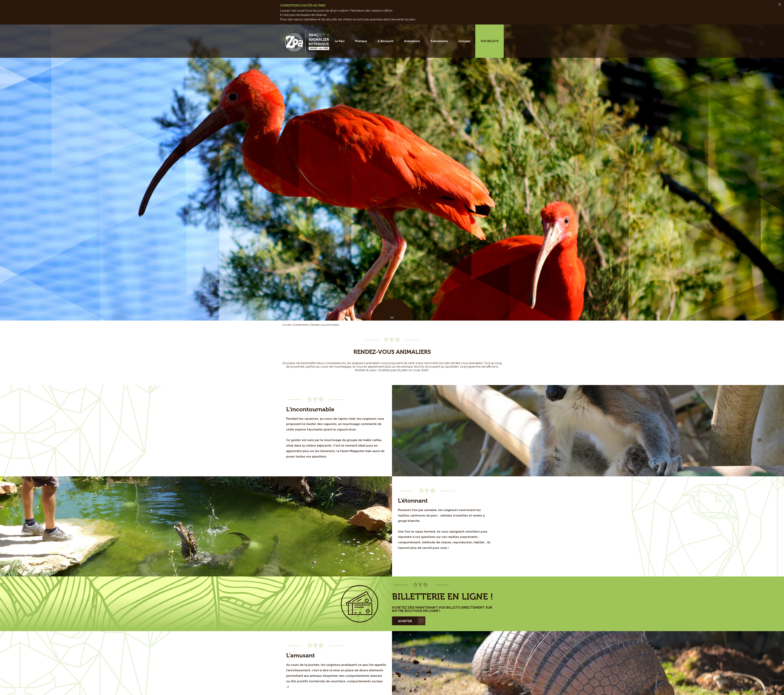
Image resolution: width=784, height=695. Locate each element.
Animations (412, 41)
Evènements (439, 41)
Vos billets (490, 41)
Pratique (361, 41)
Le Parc (340, 41)
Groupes (464, 41)
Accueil (287, 325)
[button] (392, 316)
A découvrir (386, 41)
